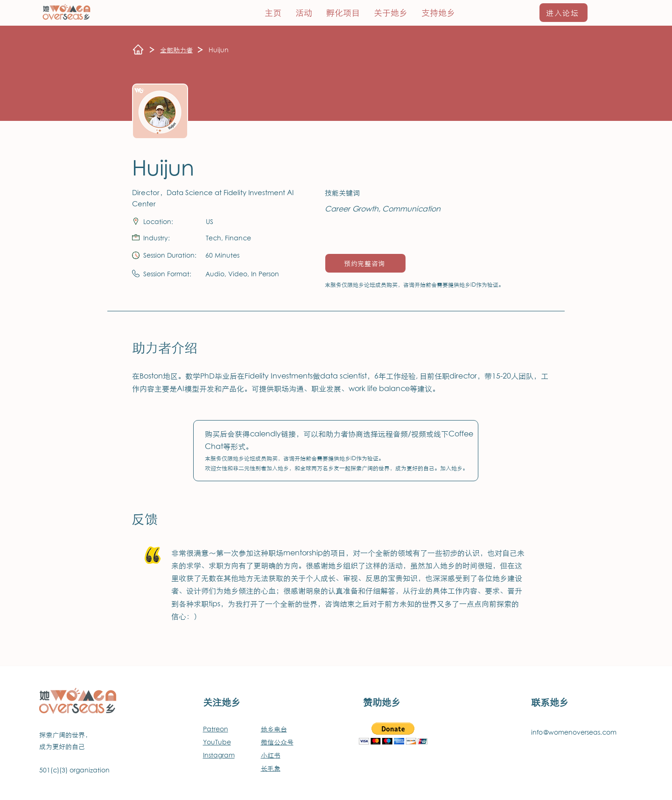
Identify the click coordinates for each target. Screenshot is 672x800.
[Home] (138, 49)
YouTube (217, 742)
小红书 (271, 755)
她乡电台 (274, 729)
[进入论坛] (563, 13)
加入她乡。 (454, 468)
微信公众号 (277, 742)
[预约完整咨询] (365, 263)
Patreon (216, 729)
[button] (343, 13)
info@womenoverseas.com (574, 732)
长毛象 (271, 768)
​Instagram (219, 755)
